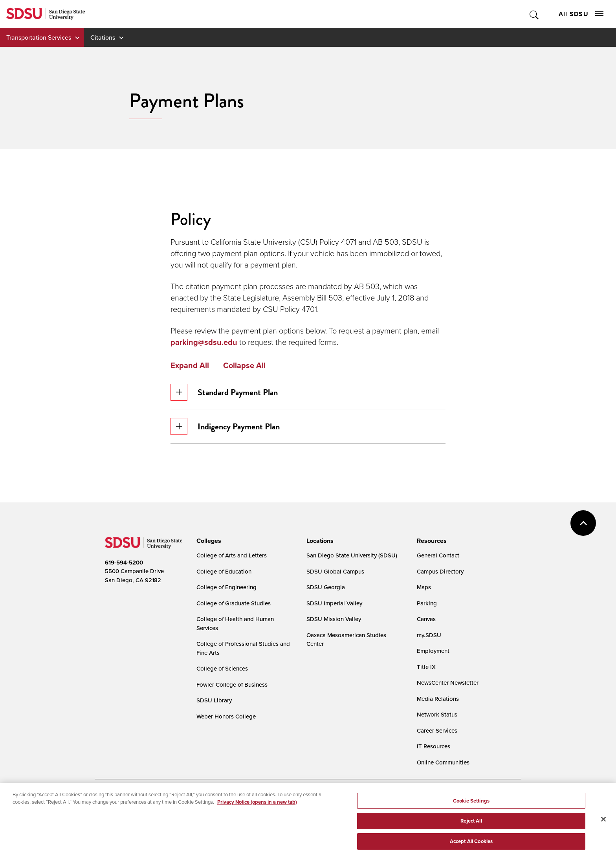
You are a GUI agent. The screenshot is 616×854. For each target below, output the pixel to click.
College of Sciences (222, 668)
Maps (424, 587)
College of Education (224, 571)
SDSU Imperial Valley (334, 603)
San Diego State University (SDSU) (352, 555)
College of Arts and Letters (232, 555)
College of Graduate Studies (234, 603)
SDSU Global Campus (335, 571)
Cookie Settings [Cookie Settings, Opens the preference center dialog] (471, 808)
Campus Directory (440, 571)
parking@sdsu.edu (205, 342)
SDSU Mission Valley (334, 619)
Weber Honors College (226, 716)
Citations (103, 37)
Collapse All (244, 365)
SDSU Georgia (326, 587)
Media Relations (438, 699)
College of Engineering (226, 587)
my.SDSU (429, 635)
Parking (427, 603)
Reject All (471, 829)
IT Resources (434, 746)
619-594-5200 (124, 563)
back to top (583, 523)
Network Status (437, 714)
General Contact (438, 555)
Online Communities (443, 762)
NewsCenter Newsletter (448, 683)
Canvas (426, 619)
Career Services (437, 730)
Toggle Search (534, 14)
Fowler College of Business (232, 684)
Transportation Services (39, 37)
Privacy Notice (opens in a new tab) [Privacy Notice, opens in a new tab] (257, 809)
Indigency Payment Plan (225, 426)
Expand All (190, 365)
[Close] (603, 827)
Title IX (426, 667)
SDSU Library (214, 700)
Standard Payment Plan (224, 392)
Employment (433, 651)
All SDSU (581, 14)
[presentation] (208, 541)
